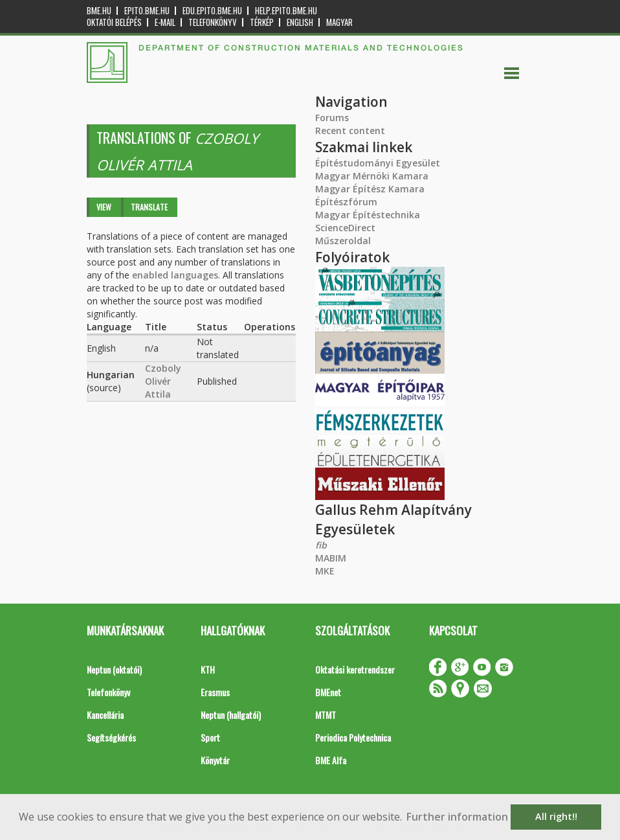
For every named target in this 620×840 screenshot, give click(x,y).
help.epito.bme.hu (286, 11)
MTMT (326, 715)
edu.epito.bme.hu (212, 11)
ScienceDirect (345, 228)
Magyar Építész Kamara (370, 189)
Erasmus (215, 692)
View (104, 207)
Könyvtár (215, 760)
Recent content (350, 131)
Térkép (262, 22)
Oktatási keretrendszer (355, 669)
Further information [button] (457, 817)
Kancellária (105, 715)
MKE (325, 571)
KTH (208, 669)
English (300, 22)
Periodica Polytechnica (353, 737)
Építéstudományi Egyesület (378, 163)
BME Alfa (331, 760)
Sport (210, 737)
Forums (332, 118)
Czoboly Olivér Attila (163, 381)
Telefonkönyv (213, 22)
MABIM (331, 558)
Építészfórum (346, 202)
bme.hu (99, 11)
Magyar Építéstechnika (368, 215)
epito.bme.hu (147, 11)
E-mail (165, 22)
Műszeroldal (343, 241)
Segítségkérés (111, 737)
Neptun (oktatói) (114, 669)
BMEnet (328, 692)
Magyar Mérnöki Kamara (372, 176)
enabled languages (175, 275)
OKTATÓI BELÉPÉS (114, 22)
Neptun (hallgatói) (231, 715)
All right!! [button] (556, 816)
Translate (149, 207)
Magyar (339, 22)
